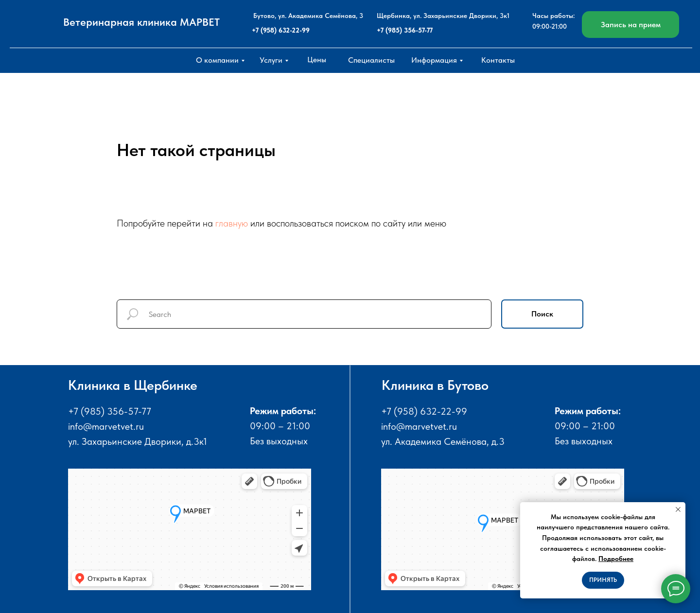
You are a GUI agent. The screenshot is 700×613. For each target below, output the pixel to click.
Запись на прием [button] (631, 25)
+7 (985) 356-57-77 (405, 30)
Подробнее (616, 559)
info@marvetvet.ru (106, 426)
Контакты (498, 60)
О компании (217, 60)
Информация (434, 60)
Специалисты (371, 60)
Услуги (271, 60)
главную (232, 223)
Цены (317, 60)
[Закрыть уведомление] (678, 509)
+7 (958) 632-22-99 (281, 30)
